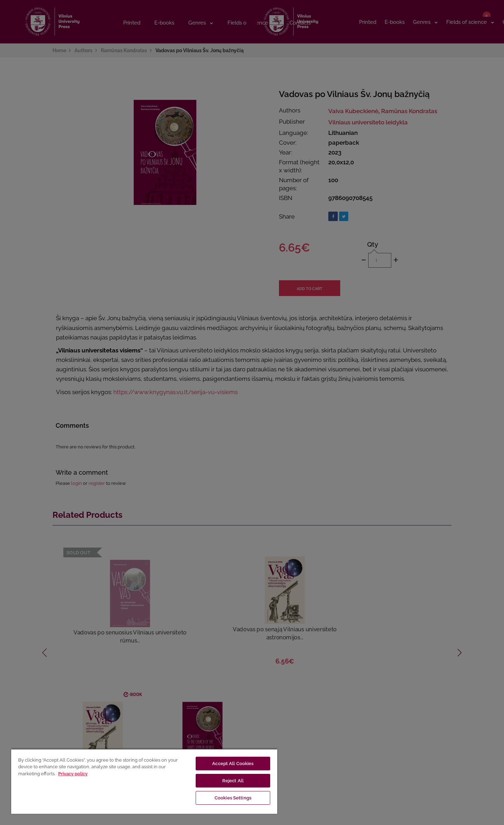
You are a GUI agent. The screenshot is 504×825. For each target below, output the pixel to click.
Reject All (233, 781)
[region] (144, 781)
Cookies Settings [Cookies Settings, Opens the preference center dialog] (233, 798)
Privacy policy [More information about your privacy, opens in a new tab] (73, 774)
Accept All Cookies (233, 764)
